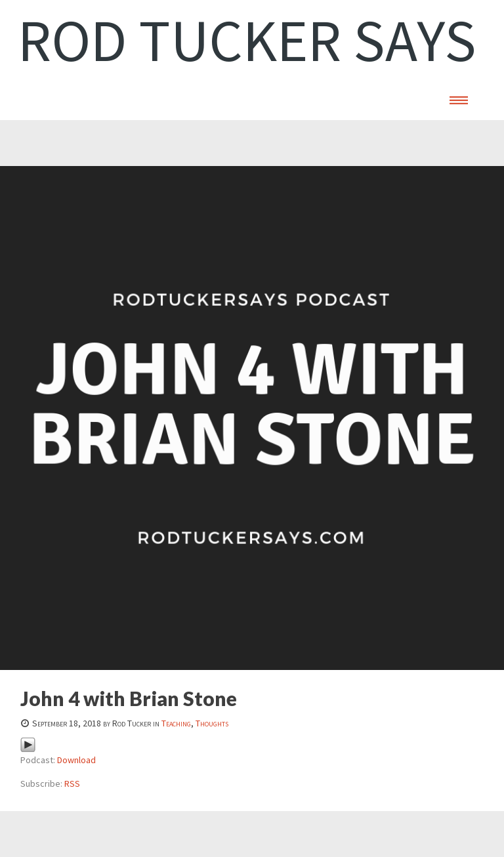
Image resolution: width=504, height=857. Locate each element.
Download (76, 760)
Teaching (176, 723)
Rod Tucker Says (247, 40)
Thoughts (212, 723)
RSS (72, 784)
